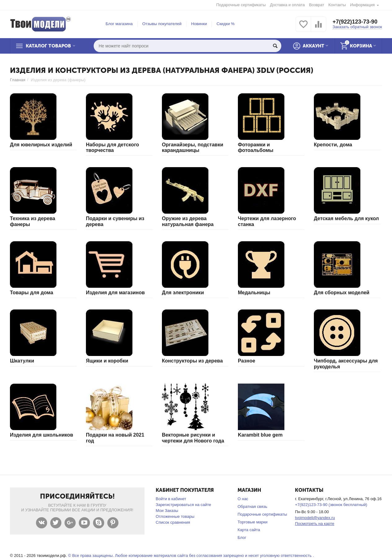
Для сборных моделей (342, 293)
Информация (363, 5)
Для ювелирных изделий (41, 145)
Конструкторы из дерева (192, 361)
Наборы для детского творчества (112, 147)
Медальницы (254, 293)
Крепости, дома (333, 145)
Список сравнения (173, 522)
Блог (242, 538)
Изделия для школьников (42, 435)
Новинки (199, 24)
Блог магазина (119, 24)
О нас (243, 499)
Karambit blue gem (260, 435)
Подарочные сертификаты (241, 5)
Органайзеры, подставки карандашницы (193, 147)
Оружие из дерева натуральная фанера (188, 221)
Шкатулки (22, 361)
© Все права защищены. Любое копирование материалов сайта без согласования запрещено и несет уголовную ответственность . (191, 556)
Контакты (337, 5)
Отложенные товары (175, 516)
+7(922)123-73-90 (355, 22)
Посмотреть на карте (315, 524)
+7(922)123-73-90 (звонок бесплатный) (331, 505)
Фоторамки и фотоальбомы (256, 147)
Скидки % (225, 24)
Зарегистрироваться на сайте (183, 505)
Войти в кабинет (171, 499)
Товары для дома (31, 293)
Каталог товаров (48, 46)
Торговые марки (253, 522)
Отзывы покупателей (162, 24)
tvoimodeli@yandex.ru (315, 518)
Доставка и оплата (287, 5)
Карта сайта (249, 530)
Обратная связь (252, 507)
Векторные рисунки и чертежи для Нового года (193, 438)
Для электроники (183, 293)
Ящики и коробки (107, 361)
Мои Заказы (167, 511)
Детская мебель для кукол (346, 218)
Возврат (316, 5)
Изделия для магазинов (115, 293)
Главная (18, 80)
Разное (247, 361)
